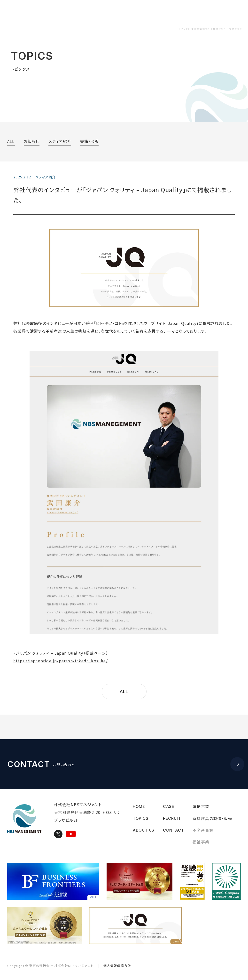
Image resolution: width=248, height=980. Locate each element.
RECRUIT (197, 12)
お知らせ (32, 141)
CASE (173, 12)
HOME (139, 806)
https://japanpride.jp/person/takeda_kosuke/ (61, 661)
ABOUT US (113, 12)
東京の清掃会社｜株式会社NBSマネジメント (46, 12)
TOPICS (85, 12)
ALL (11, 141)
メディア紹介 (60, 141)
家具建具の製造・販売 (212, 818)
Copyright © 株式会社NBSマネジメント (50, 966)
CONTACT (226, 12)
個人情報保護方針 (117, 966)
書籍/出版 (89, 141)
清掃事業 (201, 806)
